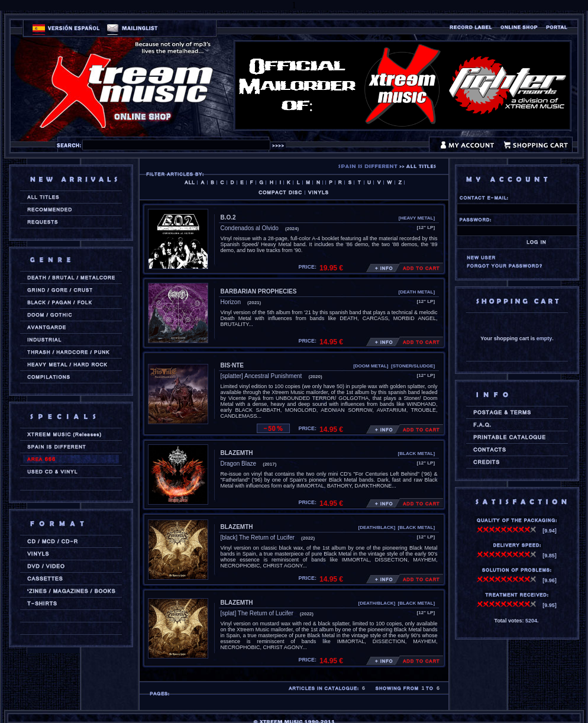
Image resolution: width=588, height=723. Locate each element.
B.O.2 (228, 217)
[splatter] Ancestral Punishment (261, 376)
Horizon (231, 302)
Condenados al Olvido (250, 228)
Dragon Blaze (239, 464)
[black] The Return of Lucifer (258, 538)
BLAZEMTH (237, 453)
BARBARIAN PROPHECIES (259, 291)
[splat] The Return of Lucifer (257, 613)
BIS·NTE (232, 365)
